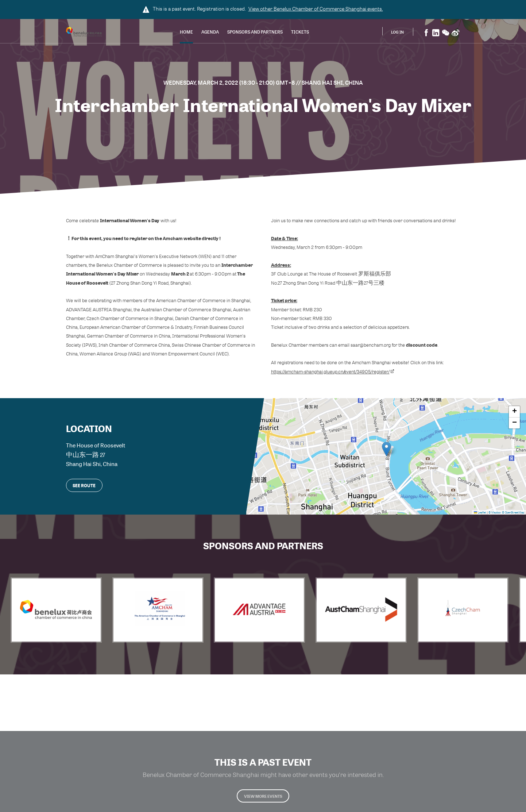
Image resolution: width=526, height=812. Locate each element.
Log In (397, 32)
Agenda (210, 32)
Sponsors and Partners (255, 32)
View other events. (316, 9)
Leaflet (480, 510)
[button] (386, 448)
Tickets (300, 32)
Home (186, 32)
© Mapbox (495, 510)
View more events (263, 800)
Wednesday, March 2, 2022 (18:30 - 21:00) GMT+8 (230, 82)
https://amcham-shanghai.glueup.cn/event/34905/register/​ (333, 372)
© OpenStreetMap (513, 510)
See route (84, 483)
